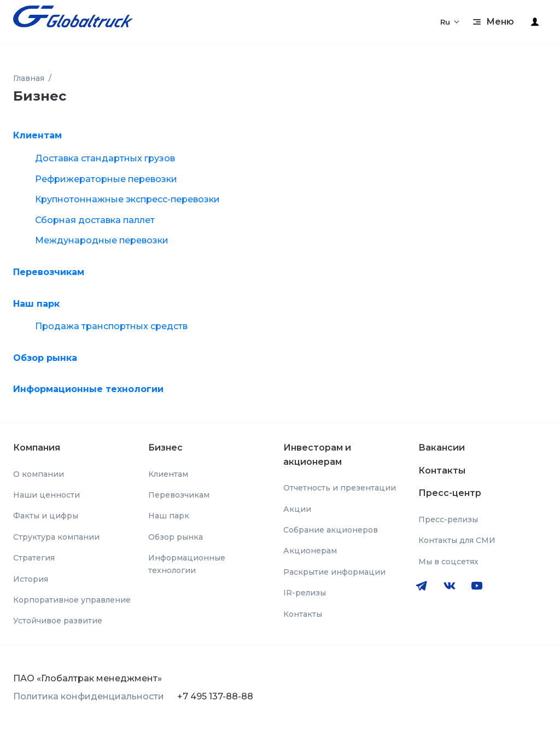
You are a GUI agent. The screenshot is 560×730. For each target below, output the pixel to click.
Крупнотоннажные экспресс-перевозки (127, 199)
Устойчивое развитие (58, 621)
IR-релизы (305, 593)
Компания (37, 448)
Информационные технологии (88, 389)
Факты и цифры (46, 516)
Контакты (303, 614)
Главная (29, 78)
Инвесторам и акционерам (317, 455)
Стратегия (34, 558)
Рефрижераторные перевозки (106, 179)
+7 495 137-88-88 (215, 696)
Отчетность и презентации (340, 488)
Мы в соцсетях (448, 562)
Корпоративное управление (72, 600)
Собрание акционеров (331, 530)
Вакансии (442, 448)
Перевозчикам (49, 272)
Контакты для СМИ (457, 540)
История (31, 579)
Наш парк (36, 304)
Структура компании (56, 537)
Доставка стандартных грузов (105, 158)
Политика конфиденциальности (89, 696)
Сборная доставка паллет (95, 220)
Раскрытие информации (334, 572)
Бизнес (165, 448)
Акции (297, 509)
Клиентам (37, 135)
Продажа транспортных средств (111, 326)
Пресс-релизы (448, 519)
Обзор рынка (45, 358)
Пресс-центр (450, 493)
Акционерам (310, 551)
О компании (39, 474)
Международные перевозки (102, 240)
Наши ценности (46, 495)
